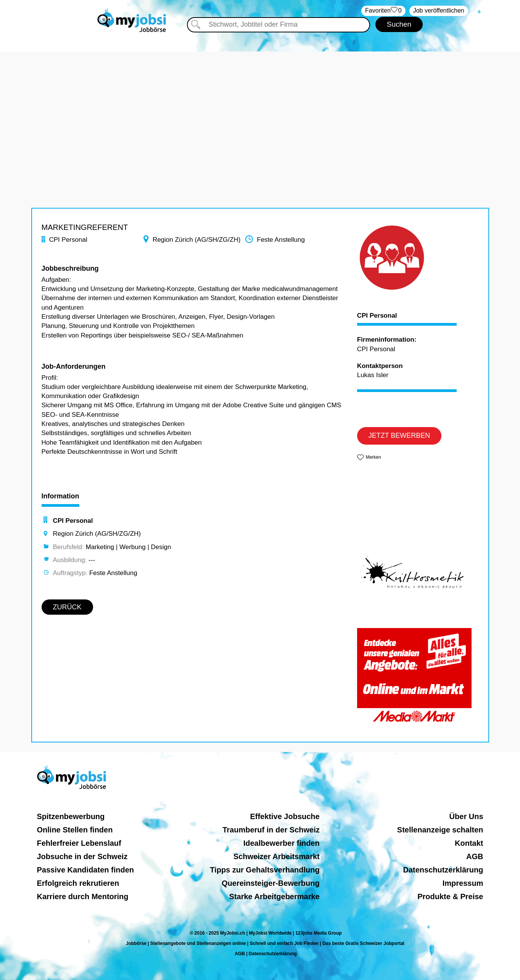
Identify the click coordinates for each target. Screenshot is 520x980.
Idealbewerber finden (282, 843)
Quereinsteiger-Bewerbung (271, 883)
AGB (475, 856)
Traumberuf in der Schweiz (271, 830)
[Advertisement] (260, 105)
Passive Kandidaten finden (86, 870)
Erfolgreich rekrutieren (78, 883)
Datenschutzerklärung (443, 870)
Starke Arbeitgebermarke (274, 896)
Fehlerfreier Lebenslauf (79, 843)
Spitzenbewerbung (71, 816)
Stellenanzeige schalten (440, 830)
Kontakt (469, 843)
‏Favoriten (383, 11)
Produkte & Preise (450, 896)
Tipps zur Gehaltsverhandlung (265, 870)
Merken (373, 457)
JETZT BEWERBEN (399, 435)
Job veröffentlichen (439, 10)
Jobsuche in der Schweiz (82, 856)
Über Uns (466, 816)
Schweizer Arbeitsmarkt (277, 856)
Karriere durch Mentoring (83, 896)
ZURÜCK (67, 607)
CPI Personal (377, 316)
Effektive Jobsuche (285, 816)
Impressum (463, 883)
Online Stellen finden (75, 830)
